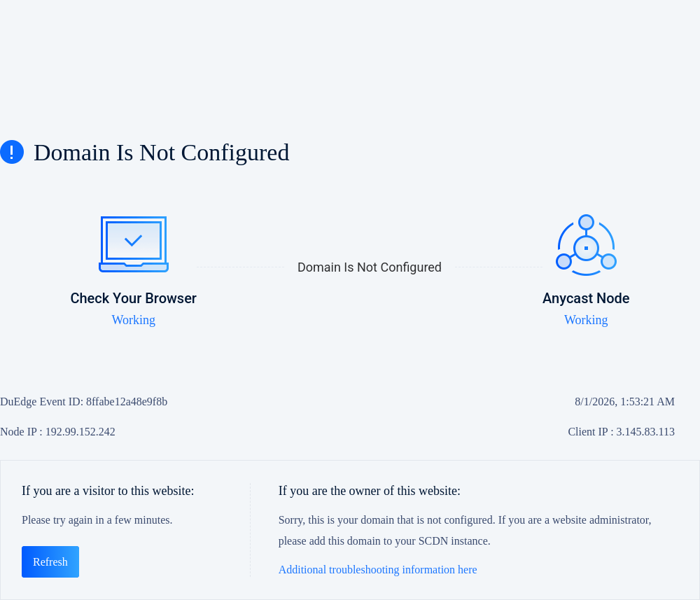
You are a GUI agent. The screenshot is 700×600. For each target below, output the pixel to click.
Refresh (50, 562)
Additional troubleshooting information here (378, 570)
